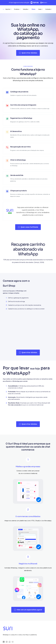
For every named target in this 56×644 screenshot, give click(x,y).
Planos (34, 9)
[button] (8, 9)
